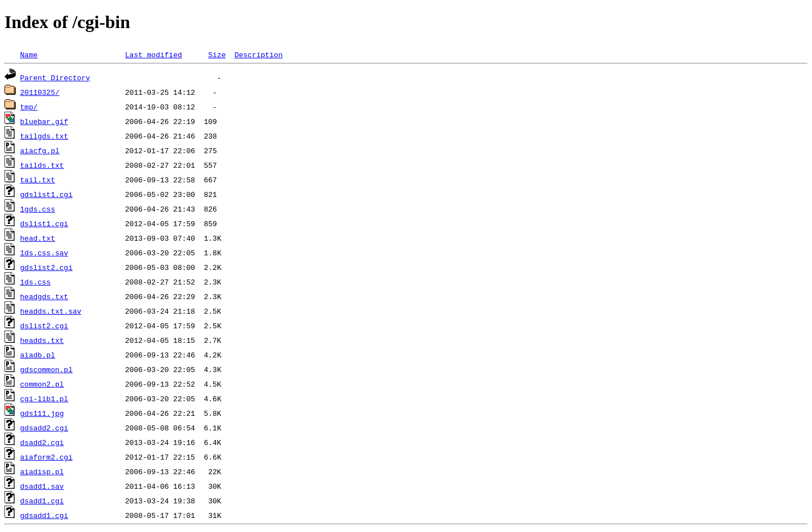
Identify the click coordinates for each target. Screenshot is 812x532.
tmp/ (29, 107)
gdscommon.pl (47, 369)
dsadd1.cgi (42, 501)
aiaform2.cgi (47, 457)
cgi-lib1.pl (44, 398)
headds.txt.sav (51, 311)
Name (29, 54)
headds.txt (42, 340)
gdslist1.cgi (47, 194)
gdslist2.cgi (47, 267)
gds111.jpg (42, 413)
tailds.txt (42, 165)
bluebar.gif (44, 121)
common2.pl (42, 384)
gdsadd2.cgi (44, 428)
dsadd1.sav (42, 486)
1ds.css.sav (44, 253)
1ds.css (36, 282)
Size (217, 54)
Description (259, 54)
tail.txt (38, 180)
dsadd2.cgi (42, 442)
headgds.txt (44, 296)
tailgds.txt (44, 136)
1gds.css (38, 209)
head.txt (38, 238)
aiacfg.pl (40, 150)
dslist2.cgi (44, 325)
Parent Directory (55, 77)
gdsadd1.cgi (44, 515)
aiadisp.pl (42, 471)
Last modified (153, 54)
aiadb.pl (38, 355)
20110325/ (40, 92)
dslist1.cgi (44, 223)
